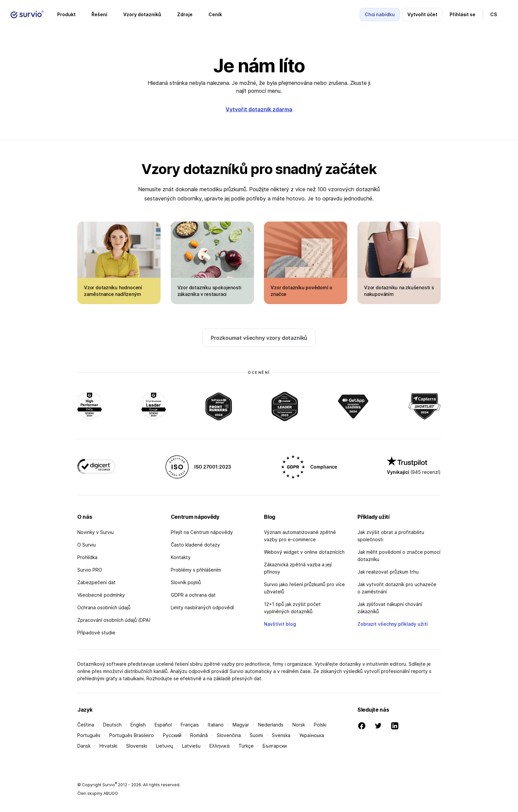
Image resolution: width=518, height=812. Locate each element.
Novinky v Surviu (95, 532)
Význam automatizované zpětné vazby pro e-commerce (300, 536)
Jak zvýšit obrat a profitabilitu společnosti (391, 536)
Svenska (281, 735)
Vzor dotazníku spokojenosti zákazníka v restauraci (209, 291)
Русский (172, 735)
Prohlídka (87, 557)
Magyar (241, 725)
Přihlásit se (462, 14)
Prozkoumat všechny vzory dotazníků (259, 338)
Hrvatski (108, 746)
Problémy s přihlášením (196, 570)
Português (89, 735)
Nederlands (271, 725)
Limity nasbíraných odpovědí (202, 607)
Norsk (299, 725)
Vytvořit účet (422, 14)
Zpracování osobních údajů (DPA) (114, 620)
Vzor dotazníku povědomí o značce (301, 291)
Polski (320, 725)
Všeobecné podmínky (101, 595)
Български (275, 746)
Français (190, 725)
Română (199, 735)
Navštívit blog (280, 624)
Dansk (84, 746)
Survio (110, 785)
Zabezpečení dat (96, 582)
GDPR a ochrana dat (193, 595)
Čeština (86, 725)
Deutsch (112, 725)
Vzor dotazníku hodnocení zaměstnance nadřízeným (113, 291)
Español (163, 725)
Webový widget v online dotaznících (304, 552)
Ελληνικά (220, 746)
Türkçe (246, 746)
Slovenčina (229, 735)
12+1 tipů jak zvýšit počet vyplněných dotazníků (292, 608)
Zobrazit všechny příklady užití (393, 624)
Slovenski (137, 746)
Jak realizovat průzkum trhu (388, 572)
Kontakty (181, 557)
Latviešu (191, 746)
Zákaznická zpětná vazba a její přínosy (298, 568)
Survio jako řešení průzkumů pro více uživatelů (304, 588)
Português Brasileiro (132, 735)
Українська (312, 735)
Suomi (256, 735)
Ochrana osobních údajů (104, 607)
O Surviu (87, 545)
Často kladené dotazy (195, 545)
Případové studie (96, 633)
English (138, 725)
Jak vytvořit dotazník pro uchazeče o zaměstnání (397, 588)
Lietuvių (165, 746)
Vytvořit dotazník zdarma (259, 109)
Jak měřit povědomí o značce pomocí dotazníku (399, 556)
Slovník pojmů (186, 582)
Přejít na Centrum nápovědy (202, 532)
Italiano (216, 725)
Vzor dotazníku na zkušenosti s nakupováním (399, 291)
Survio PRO (90, 570)
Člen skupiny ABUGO (98, 793)
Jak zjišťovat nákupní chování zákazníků (390, 608)
